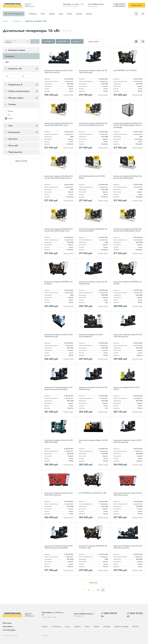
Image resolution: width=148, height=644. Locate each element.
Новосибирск (8, 627)
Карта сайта (45, 636)
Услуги (43, 14)
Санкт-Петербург (9, 630)
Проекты (52, 14)
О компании (33, 14)
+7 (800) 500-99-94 (119, 4)
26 (98, 590)
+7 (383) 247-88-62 (119, 6)
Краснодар (7, 623)
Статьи (61, 14)
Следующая (103, 590)
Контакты (89, 14)
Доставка (79, 14)
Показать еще (93, 583)
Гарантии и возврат (122, 626)
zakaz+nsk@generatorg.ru (96, 4)
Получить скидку (68, 95)
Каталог (15, 14)
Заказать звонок (137, 5)
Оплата (70, 14)
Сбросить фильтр (94, 42)
